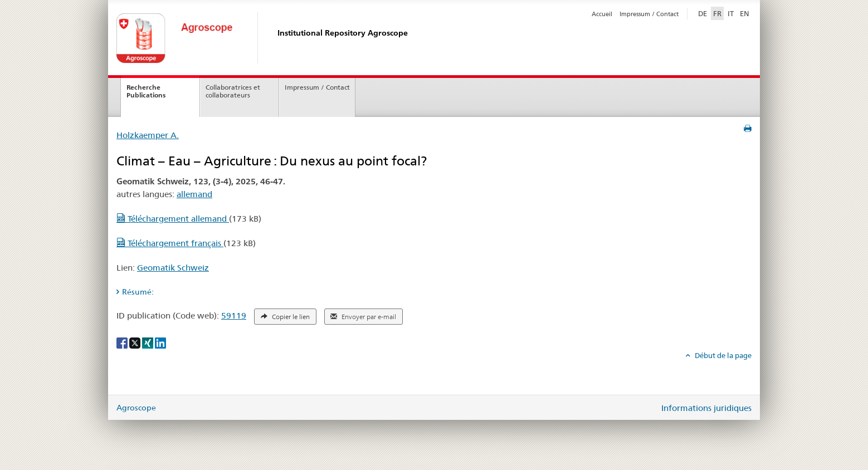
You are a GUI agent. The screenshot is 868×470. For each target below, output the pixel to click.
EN (745, 13)
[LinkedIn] (160, 342)
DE (704, 13)
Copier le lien (285, 317)
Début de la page (722, 355)
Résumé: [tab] (138, 292)
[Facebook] (123, 342)
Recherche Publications (146, 91)
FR (717, 13)
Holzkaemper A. (148, 135)
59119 (234, 315)
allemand (194, 194)
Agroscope (136, 408)
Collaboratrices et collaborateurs (233, 91)
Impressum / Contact (649, 14)
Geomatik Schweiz (173, 268)
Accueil (602, 14)
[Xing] (148, 342)
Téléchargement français (170, 243)
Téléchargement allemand (173, 219)
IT (731, 13)
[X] (136, 342)
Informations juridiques (706, 408)
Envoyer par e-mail (363, 317)
